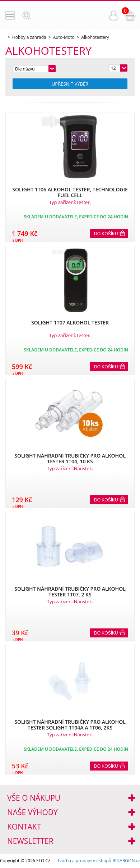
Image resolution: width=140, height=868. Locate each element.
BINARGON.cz (126, 861)
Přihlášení (113, 15)
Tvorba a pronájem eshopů (84, 861)
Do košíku (106, 234)
